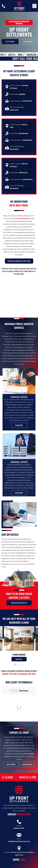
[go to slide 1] (15, 664)
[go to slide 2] (17, 664)
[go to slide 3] (18, 664)
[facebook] (14, 865)
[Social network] (25, 865)
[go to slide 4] (20, 664)
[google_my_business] (22, 865)
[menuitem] (19, 836)
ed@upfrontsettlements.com (19, 812)
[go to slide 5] (21, 664)
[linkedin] (18, 865)
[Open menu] (34, 6)
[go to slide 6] (23, 664)
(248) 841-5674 (19, 799)
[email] (33, 865)
